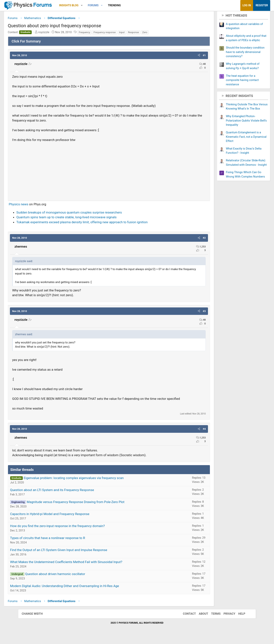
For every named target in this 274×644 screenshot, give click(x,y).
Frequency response (123, 34)
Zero (163, 34)
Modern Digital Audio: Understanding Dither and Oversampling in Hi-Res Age (83, 592)
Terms (212, 620)
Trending (132, 5)
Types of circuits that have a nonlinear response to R (66, 544)
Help (238, 620)
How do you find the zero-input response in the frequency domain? (76, 532)
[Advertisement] (109, 171)
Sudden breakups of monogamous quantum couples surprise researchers (87, 214)
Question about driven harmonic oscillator (73, 580)
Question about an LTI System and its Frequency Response (70, 496)
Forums (111, 5)
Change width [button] (36, 620)
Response (152, 34)
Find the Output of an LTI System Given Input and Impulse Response (77, 556)
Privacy (226, 620)
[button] (100, 5)
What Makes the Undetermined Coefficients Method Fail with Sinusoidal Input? (84, 568)
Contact (186, 620)
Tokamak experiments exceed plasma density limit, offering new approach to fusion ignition (100, 223)
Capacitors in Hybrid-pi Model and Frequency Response (68, 520)
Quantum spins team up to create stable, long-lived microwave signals (85, 219)
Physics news (37, 206)
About (200, 620)
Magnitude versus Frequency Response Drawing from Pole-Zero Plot (94, 508)
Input (140, 34)
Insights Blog (87, 5)
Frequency (103, 34)
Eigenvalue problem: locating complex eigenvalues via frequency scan (92, 484)
